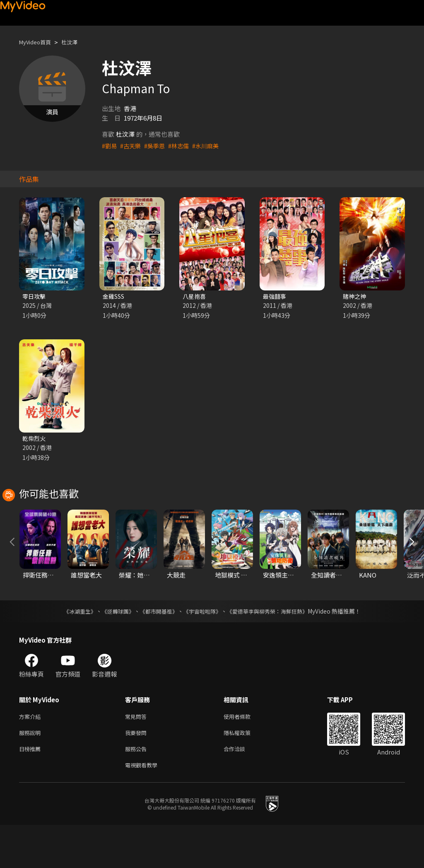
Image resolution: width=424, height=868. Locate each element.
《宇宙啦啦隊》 (203, 649)
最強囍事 (275, 296)
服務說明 (31, 772)
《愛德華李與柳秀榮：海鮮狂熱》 (272, 649)
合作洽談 (241, 790)
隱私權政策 (244, 772)
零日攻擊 (35, 296)
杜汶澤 (76, 42)
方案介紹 (31, 755)
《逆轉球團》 (113, 649)
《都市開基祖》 (157, 649)
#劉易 (110, 146)
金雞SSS (115, 296)
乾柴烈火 (35, 439)
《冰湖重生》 (72, 649)
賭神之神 (355, 296)
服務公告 (137, 790)
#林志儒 (182, 146)
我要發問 (137, 772)
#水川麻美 (211, 146)
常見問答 (137, 755)
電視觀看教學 (144, 807)
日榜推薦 (31, 790)
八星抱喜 (195, 296)
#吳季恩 (157, 146)
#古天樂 (132, 146)
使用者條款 (244, 755)
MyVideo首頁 (38, 42)
